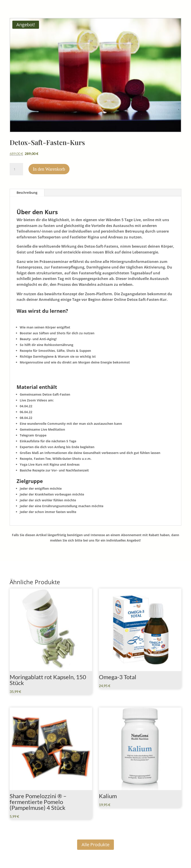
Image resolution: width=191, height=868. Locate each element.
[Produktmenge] (16, 169)
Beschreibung (27, 193)
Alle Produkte (95, 845)
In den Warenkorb (49, 169)
